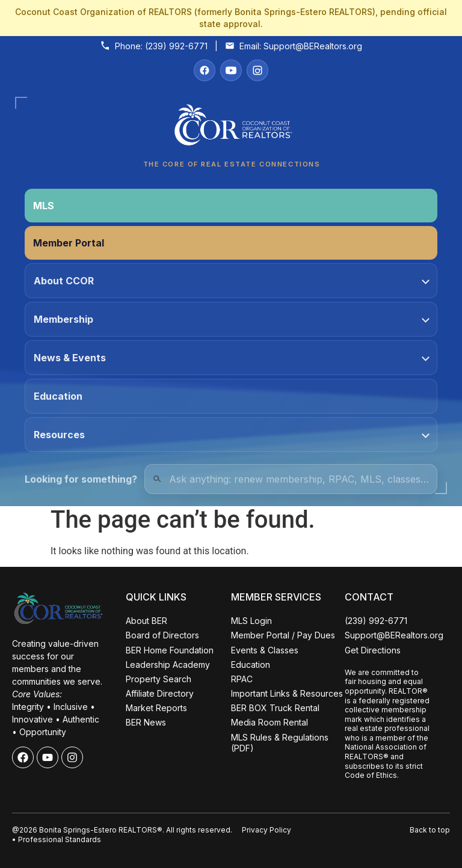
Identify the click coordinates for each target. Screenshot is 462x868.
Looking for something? (81, 479)
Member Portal (69, 243)
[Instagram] (257, 70)
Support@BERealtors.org (313, 46)
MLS (44, 206)
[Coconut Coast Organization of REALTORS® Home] (231, 128)
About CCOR (232, 281)
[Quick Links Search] (291, 479)
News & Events (232, 358)
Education (58, 396)
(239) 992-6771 (176, 46)
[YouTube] (231, 70)
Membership (232, 319)
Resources (232, 435)
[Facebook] (205, 70)
